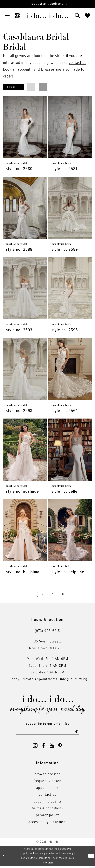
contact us (78, 63)
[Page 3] (46, 594)
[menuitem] (7, 16)
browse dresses (47, 777)
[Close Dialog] (4, 858)
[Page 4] (52, 594)
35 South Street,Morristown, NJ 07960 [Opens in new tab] (47, 645)
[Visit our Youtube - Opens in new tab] (52, 748)
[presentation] (25, 127)
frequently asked (48, 783)
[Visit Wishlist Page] (87, 16)
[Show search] (77, 16)
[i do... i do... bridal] (47, 16)
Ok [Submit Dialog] (90, 858)
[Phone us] (17, 16)
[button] (7, 16)
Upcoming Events (48, 804)
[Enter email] (47, 732)
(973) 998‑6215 (47, 631)
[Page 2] (40, 594)
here (50, 865)
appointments (47, 790)
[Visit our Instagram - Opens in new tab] (35, 748)
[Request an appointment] (47, 4)
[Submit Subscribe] (76, 732)
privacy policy (47, 817)
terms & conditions (47, 811)
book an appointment (21, 70)
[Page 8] (66, 594)
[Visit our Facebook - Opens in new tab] (43, 748)
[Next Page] (72, 594)
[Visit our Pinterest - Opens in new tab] (60, 748)
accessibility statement (47, 824)
